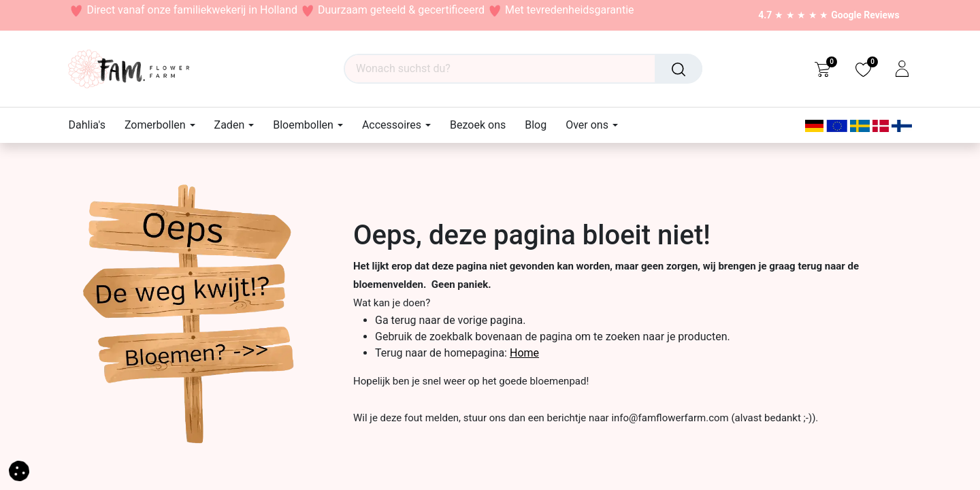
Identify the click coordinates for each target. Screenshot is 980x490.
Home (524, 353)
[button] (19, 470)
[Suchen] (679, 69)
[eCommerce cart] (822, 69)
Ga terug (396, 320)
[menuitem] (92, 125)
